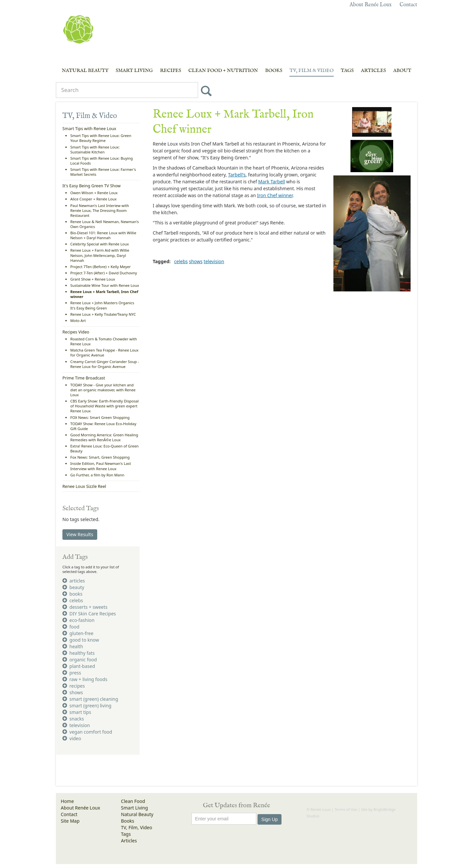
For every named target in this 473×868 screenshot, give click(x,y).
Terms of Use (346, 809)
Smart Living (134, 71)
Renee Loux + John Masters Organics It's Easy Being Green (102, 305)
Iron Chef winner (275, 195)
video (72, 738)
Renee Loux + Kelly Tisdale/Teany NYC (103, 314)
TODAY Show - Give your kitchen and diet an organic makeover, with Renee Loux (103, 390)
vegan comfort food (87, 732)
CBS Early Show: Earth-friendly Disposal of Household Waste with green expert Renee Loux (104, 406)
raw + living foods (85, 679)
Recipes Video (76, 332)
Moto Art (78, 320)
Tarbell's (237, 175)
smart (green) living (87, 706)
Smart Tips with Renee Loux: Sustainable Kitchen (95, 149)
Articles (373, 71)
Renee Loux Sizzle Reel (84, 486)
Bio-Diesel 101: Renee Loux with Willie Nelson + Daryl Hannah (103, 235)
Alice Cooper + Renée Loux (93, 199)
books (72, 594)
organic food (80, 660)
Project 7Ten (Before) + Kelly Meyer (101, 267)
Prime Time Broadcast (84, 378)
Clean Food (133, 801)
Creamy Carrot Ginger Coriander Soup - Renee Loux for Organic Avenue (105, 364)
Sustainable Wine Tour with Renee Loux (105, 285)
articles (74, 581)
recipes (74, 686)
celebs (181, 261)
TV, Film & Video (311, 71)
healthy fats (79, 653)
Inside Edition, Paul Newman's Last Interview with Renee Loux (101, 466)
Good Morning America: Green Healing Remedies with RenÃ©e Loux (104, 437)
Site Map (70, 821)
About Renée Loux (371, 5)
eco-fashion (79, 620)
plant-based (79, 666)
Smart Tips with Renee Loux (89, 129)
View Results (80, 534)
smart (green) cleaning (90, 699)
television (214, 261)
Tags (347, 71)
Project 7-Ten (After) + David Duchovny (104, 273)
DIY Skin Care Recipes (89, 614)
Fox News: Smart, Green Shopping (100, 457)
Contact (408, 5)
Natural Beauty (85, 71)
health (73, 646)
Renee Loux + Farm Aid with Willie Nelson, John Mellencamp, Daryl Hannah (100, 255)
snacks (73, 719)
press (72, 673)
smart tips (77, 712)
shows (196, 261)
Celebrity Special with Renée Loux (100, 244)
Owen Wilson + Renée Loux (94, 193)
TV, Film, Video (136, 827)
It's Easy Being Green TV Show (91, 186)
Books (274, 71)
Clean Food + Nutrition (223, 71)
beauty (73, 587)
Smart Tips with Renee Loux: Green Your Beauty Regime (101, 138)
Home (67, 801)
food (71, 627)
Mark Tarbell (271, 182)
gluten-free (78, 633)
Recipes (170, 71)
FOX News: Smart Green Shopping (100, 417)
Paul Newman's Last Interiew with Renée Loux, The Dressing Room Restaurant (100, 210)
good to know (81, 640)
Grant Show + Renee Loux (93, 279)
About (402, 71)
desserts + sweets (85, 607)
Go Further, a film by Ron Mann (97, 475)
